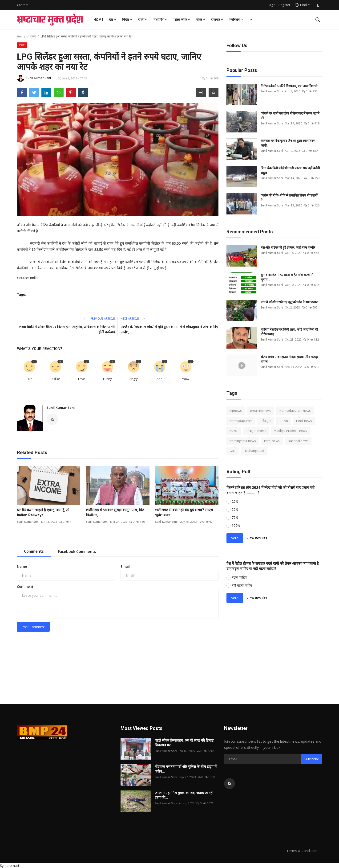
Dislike (55, 379)
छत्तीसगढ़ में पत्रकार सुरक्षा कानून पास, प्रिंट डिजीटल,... (115, 512)
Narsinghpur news (243, 441)
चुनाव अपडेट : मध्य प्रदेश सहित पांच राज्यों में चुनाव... (287, 277)
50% (235, 509)
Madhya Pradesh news (290, 431)
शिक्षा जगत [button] (182, 20)
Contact (22, 5)
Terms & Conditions (302, 851)
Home (98, 19)
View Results (257, 538)
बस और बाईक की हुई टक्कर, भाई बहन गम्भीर (288, 247)
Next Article (133, 319)
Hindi (301, 5)
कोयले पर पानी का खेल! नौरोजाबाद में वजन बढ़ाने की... (290, 116)
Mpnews (236, 411)
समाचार (284, 421)
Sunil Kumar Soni (61, 408)
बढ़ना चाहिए (239, 577)
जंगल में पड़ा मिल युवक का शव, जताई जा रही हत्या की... (184, 795)
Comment (25, 586)
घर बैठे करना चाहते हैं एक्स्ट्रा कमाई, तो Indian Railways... (43, 512)
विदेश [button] (127, 20)
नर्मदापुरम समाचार (256, 431)
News (234, 431)
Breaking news (261, 411)
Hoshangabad (254, 451)
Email (125, 566)
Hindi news (304, 421)
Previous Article (99, 319)
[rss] (230, 784)
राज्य (33, 36)
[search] (318, 20)
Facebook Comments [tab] (77, 551)
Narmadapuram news (295, 411)
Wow (186, 379)
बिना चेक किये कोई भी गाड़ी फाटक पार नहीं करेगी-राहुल (291, 170)
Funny (107, 379)
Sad (160, 379)
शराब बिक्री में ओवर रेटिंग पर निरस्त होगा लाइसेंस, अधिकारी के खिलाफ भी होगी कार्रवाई (67, 329)
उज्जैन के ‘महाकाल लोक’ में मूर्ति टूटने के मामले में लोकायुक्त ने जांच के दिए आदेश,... (169, 329)
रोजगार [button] (217, 20)
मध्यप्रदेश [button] (161, 20)
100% (236, 525)
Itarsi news (272, 441)
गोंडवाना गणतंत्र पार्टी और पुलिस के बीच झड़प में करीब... (186, 769)
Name (22, 566)
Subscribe (312, 759)
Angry (134, 379)
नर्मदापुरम (266, 421)
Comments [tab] (34, 551)
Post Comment (33, 627)
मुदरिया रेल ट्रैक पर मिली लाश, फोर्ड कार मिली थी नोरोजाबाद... (289, 332)
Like (29, 379)
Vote (235, 538)
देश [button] (113, 20)
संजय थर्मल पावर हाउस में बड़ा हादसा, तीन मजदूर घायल (289, 359)
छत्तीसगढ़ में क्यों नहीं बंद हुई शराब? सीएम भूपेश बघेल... (184, 512)
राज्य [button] (143, 20)
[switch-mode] (318, 5)
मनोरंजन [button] (236, 20)
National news (298, 441)
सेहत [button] (201, 20)
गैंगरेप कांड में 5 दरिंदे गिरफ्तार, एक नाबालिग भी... (291, 86)
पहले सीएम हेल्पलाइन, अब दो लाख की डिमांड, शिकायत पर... (185, 743)
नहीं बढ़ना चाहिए (242, 585)
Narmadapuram (241, 421)
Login (272, 5)
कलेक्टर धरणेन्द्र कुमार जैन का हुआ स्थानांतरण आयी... (288, 143)
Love (82, 379)
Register (284, 5)
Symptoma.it (10, 866)
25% (235, 501)
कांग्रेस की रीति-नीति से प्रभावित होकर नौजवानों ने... (289, 198)
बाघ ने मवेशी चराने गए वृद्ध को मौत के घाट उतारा (289, 302)
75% (235, 517)
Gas (232, 451)
